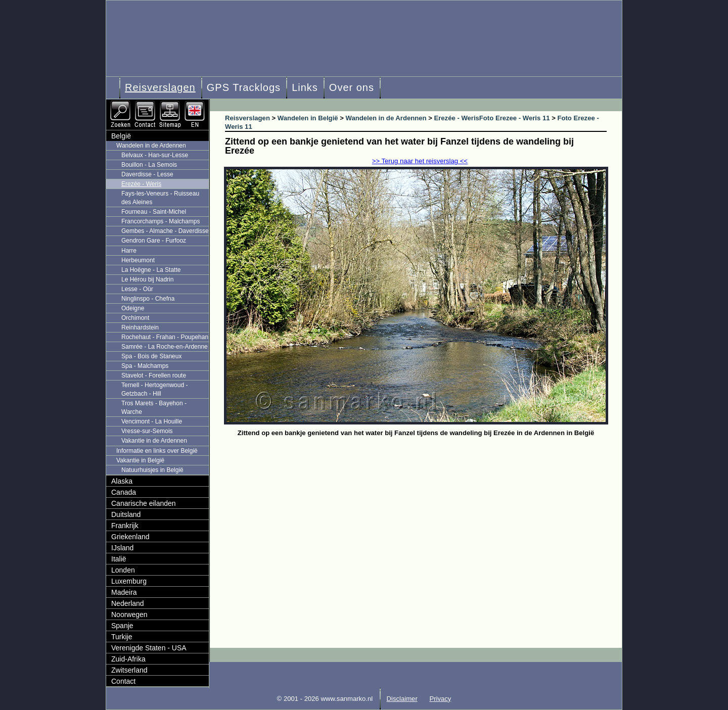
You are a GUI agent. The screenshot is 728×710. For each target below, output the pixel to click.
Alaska (122, 481)
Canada (124, 492)
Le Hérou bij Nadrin (147, 279)
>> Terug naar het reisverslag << (420, 161)
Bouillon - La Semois (149, 165)
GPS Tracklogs (244, 87)
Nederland (128, 603)
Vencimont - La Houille (152, 421)
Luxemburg (129, 581)
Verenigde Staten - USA (149, 648)
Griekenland (130, 537)
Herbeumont (138, 260)
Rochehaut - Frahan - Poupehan (165, 337)
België (121, 136)
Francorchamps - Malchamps (161, 221)
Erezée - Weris (141, 184)
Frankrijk (125, 526)
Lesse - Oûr (137, 289)
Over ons (352, 87)
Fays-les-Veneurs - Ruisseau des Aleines (160, 198)
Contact (123, 681)
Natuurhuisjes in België (152, 470)
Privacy (440, 699)
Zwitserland (129, 670)
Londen (123, 570)
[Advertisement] (423, 515)
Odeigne (133, 308)
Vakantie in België (140, 460)
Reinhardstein (140, 327)
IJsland (122, 548)
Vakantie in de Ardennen (154, 441)
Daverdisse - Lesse (147, 174)
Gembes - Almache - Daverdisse (165, 231)
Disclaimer (402, 699)
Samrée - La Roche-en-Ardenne (165, 347)
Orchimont (135, 318)
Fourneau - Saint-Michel (154, 212)
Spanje (122, 626)
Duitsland (126, 514)
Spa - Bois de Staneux (151, 356)
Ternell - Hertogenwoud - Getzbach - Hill (154, 389)
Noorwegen (129, 614)
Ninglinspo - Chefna (148, 299)
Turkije (122, 637)
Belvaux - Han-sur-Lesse (155, 155)
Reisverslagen (160, 87)
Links (305, 87)
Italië (119, 559)
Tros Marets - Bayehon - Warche (154, 408)
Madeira (124, 592)
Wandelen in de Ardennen (151, 146)
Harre (129, 251)
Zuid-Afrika (128, 659)
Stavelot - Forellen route (154, 375)
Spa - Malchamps (145, 366)
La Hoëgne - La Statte (151, 270)
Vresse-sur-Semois (147, 431)
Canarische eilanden (144, 503)
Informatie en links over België (157, 451)
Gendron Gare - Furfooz (154, 241)
